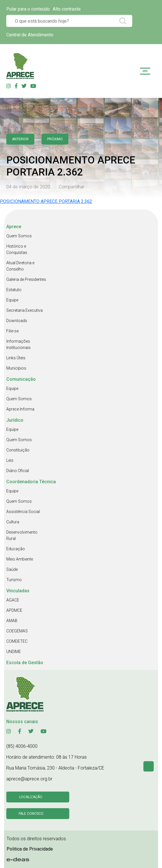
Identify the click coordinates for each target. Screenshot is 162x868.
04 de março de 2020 (28, 187)
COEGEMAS (17, 631)
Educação (16, 549)
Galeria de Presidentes (26, 279)
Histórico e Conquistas (17, 249)
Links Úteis (16, 358)
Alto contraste (67, 9)
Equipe (12, 300)
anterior (20, 139)
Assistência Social (23, 512)
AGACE (13, 600)
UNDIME (14, 652)
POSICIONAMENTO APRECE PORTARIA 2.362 (46, 201)
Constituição (18, 450)
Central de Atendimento (30, 35)
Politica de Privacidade (30, 849)
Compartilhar (72, 187)
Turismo (14, 580)
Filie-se (12, 331)
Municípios (16, 368)
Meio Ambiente (20, 559)
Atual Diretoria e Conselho (20, 266)
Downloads (17, 321)
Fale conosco (31, 814)
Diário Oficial (18, 471)
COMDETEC (17, 641)
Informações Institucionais (18, 344)
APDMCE (14, 610)
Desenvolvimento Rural (22, 535)
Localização (31, 797)
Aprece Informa (20, 409)
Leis (10, 460)
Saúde (12, 569)
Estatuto (14, 290)
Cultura (13, 522)
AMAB (12, 621)
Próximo (55, 139)
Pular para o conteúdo (28, 9)
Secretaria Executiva (24, 310)
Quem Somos (19, 236)
